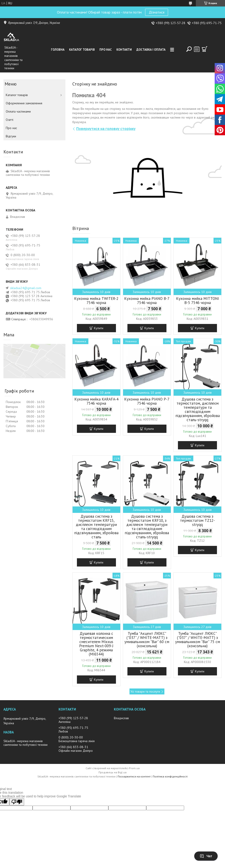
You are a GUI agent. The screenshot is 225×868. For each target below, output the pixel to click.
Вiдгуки (11, 136)
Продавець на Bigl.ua (112, 772)
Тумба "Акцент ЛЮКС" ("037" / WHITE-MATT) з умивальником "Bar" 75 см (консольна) (198, 640)
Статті (10, 120)
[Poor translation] (17, 802)
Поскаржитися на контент (134, 776)
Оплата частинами (18, 111)
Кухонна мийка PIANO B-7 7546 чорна (147, 301)
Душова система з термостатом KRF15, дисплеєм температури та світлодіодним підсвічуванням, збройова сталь (96, 527)
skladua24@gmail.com (26, 288)
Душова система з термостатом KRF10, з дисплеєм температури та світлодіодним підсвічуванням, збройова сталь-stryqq (147, 527)
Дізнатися (157, 12)
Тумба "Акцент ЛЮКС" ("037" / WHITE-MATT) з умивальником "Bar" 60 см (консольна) (147, 640)
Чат (206, 856)
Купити (99, 328)
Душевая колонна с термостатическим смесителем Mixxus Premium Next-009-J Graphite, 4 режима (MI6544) (96, 644)
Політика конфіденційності (170, 776)
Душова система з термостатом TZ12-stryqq (197, 520)
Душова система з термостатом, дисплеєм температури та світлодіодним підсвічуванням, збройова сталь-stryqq (198, 409)
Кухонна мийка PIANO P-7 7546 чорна (147, 401)
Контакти (124, 50)
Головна (58, 50)
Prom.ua (134, 768)
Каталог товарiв (82, 50)
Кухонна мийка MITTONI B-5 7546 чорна (198, 301)
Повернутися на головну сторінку (106, 129)
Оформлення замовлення (24, 103)
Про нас (106, 50)
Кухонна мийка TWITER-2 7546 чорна (96, 301)
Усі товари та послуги (145, 691)
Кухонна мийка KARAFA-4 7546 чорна (96, 401)
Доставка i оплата (151, 50)
